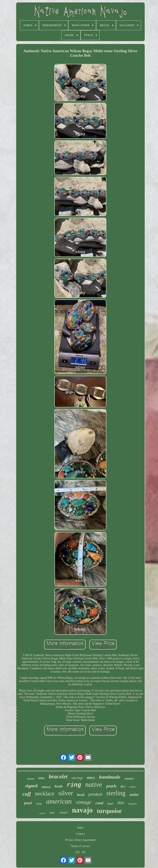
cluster (64, 812)
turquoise (109, 811)
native (94, 784)
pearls (111, 786)
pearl (28, 803)
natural (46, 787)
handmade (110, 777)
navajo (82, 810)
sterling (116, 793)
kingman (132, 804)
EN (78, 852)
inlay (41, 778)
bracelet (58, 776)
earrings (77, 778)
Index (81, 828)
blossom (31, 779)
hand (110, 804)
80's (123, 787)
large (39, 804)
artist (134, 795)
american (59, 801)
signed (31, 786)
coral (99, 803)
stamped (129, 779)
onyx (91, 777)
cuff (27, 794)
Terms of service (80, 846)
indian (133, 787)
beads (59, 786)
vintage (84, 802)
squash (42, 813)
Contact (81, 834)
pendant (95, 794)
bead (81, 795)
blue (52, 813)
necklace (45, 794)
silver (66, 793)
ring (74, 785)
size (121, 803)
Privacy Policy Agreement (80, 840)
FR (84, 852)
